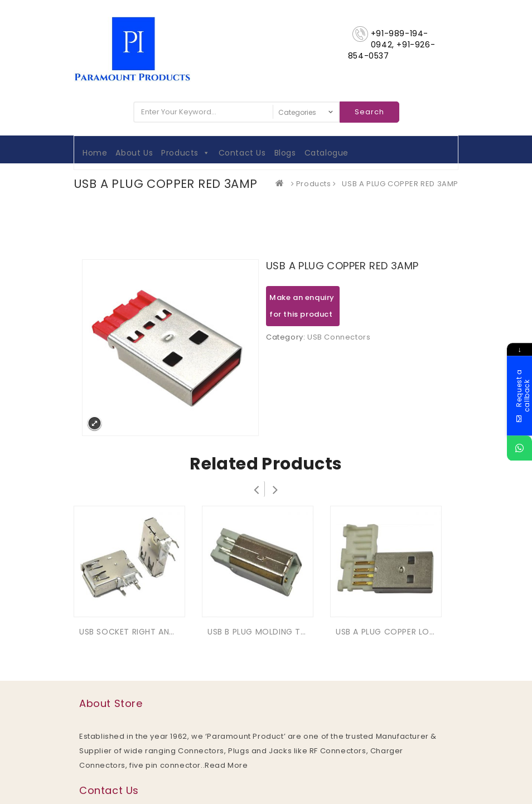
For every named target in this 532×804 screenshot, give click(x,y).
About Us (134, 153)
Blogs (285, 153)
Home (95, 153)
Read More (226, 765)
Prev (257, 489)
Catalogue (327, 153)
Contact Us (242, 153)
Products (185, 153)
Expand (95, 423)
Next (275, 489)
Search (369, 112)
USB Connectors (339, 337)
